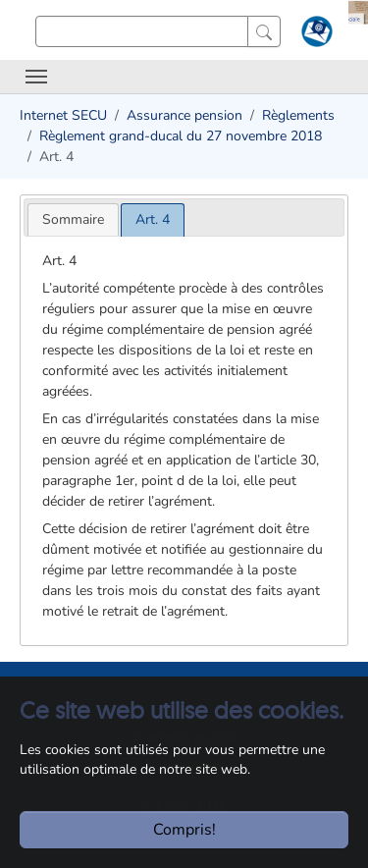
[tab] (73, 219)
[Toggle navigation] (36, 77)
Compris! (184, 830)
